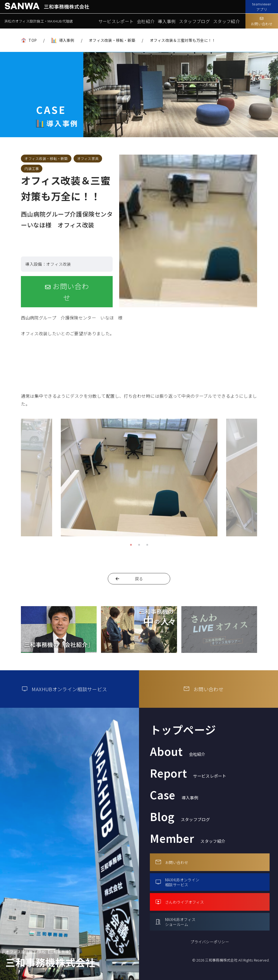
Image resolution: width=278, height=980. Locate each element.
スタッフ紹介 (226, 21)
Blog (180, 816)
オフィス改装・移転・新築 (112, 40)
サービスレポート (116, 21)
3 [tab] (147, 544)
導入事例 (167, 21)
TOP (33, 40)
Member (188, 838)
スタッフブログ (194, 21)
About (178, 751)
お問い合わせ (262, 22)
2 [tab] (139, 544)
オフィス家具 (88, 159)
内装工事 (32, 169)
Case (174, 795)
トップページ (183, 729)
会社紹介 (146, 21)
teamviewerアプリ (262, 7)
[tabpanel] (139, 480)
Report (188, 773)
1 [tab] (131, 544)
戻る (139, 579)
